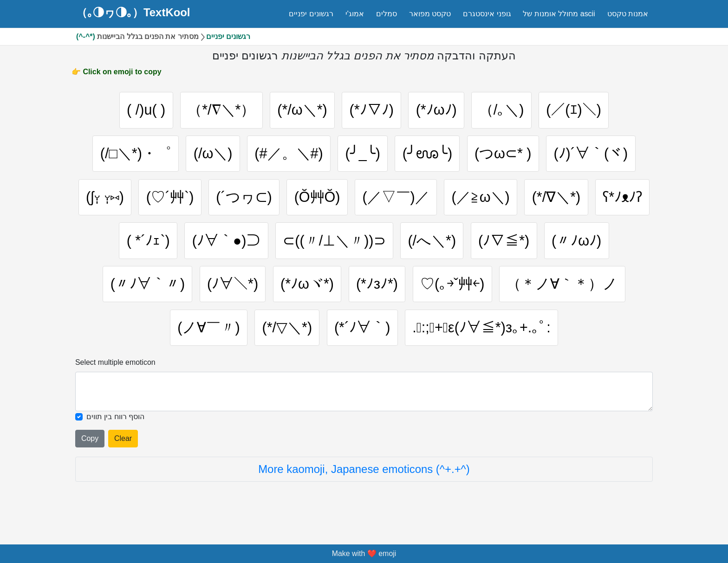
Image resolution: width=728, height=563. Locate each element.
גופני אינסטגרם (487, 14)
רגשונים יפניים (311, 14)
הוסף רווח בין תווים (115, 428)
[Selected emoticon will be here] (364, 402)
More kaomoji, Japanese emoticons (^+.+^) (364, 480)
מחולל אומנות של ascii (559, 14)
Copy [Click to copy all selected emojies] (90, 450)
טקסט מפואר (430, 14)
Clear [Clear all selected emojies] (123, 450)
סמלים (387, 14)
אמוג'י (355, 14)
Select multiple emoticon (115, 373)
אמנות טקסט (628, 14)
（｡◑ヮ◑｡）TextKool (133, 13)
